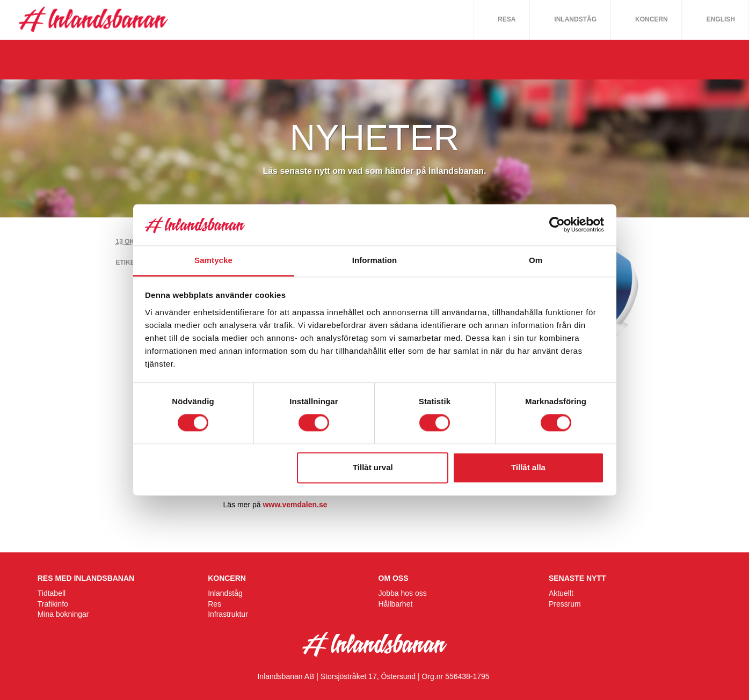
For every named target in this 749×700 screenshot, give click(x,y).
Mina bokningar (63, 614)
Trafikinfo (53, 604)
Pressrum (565, 604)
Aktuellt (561, 593)
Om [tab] (536, 260)
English (721, 19)
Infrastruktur (228, 614)
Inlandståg (575, 19)
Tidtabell (52, 593)
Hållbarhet (396, 604)
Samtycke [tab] (213, 260)
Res (214, 604)
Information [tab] (375, 260)
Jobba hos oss (403, 593)
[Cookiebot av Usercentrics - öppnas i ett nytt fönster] (557, 225)
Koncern (652, 19)
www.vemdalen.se (295, 505)
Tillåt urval (373, 467)
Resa (507, 19)
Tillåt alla (528, 467)
